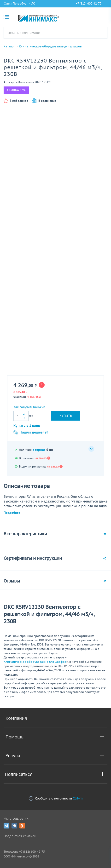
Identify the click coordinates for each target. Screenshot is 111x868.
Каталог (9, 46)
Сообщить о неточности (56, 798)
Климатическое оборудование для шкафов (50, 46)
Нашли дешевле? (31, 432)
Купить (66, 416)
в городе (39, 450)
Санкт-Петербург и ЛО (20, 3)
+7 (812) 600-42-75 (89, 3)
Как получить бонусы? (29, 407)
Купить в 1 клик (27, 426)
